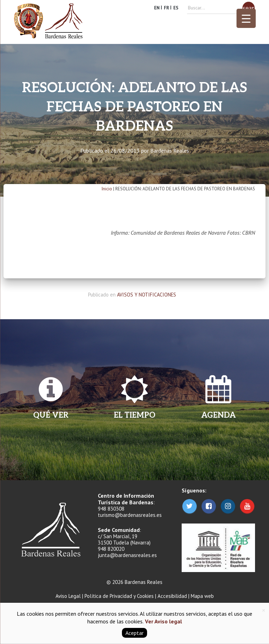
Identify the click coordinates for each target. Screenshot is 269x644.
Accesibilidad (172, 596)
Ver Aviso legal (163, 621)
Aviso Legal (68, 596)
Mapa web (202, 596)
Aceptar (134, 633)
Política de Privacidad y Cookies (119, 596)
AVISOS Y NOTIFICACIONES (147, 295)
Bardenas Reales (170, 151)
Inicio (107, 189)
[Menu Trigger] (246, 18)
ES (176, 8)
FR (166, 8)
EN (157, 8)
